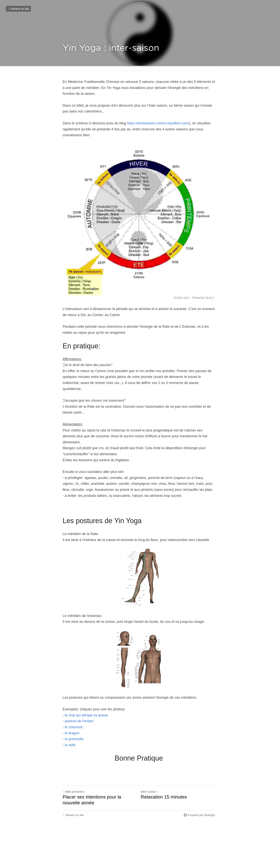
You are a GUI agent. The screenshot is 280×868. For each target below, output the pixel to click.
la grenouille (74, 735)
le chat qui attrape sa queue (86, 712)
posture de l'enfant (79, 718)
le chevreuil (74, 724)
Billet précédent (73, 788)
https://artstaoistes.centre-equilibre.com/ (158, 123)
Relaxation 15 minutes (165, 793)
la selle (70, 741)
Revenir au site (18, 9)
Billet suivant (151, 788)
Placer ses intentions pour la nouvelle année (92, 796)
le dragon (72, 730)
